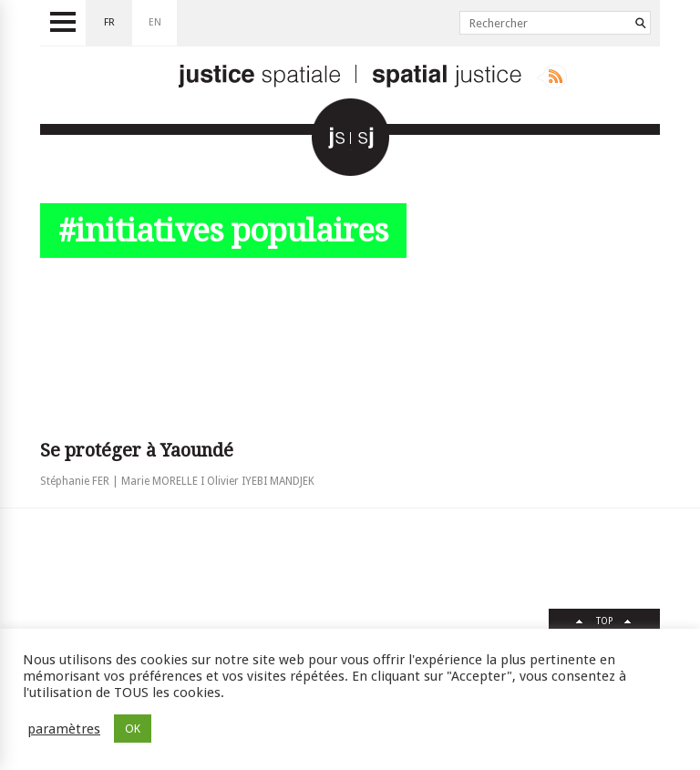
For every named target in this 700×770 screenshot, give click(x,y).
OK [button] (133, 729)
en (155, 22)
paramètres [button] (64, 729)
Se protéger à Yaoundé (137, 450)
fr (109, 22)
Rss (552, 77)
